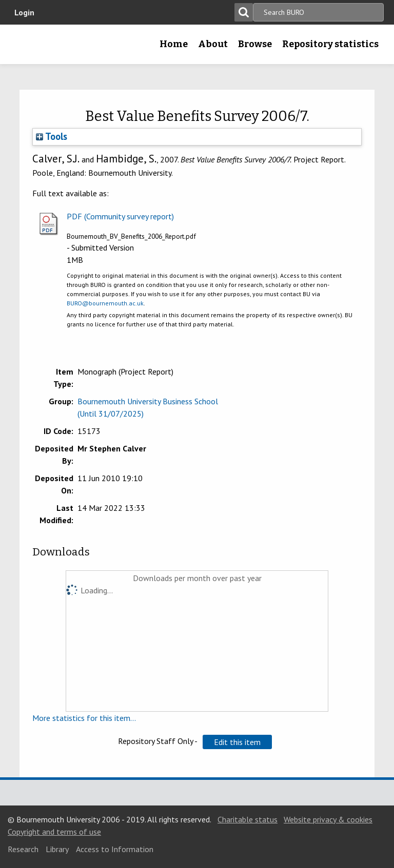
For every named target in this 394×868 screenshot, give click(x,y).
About (213, 44)
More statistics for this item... (84, 718)
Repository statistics (330, 44)
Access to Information (115, 849)
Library (57, 849)
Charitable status (248, 819)
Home (174, 44)
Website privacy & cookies (328, 819)
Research (23, 849)
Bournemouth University (24, 48)
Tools (52, 136)
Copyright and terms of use (54, 832)
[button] (237, 742)
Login (24, 12)
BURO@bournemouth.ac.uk (105, 303)
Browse (255, 44)
